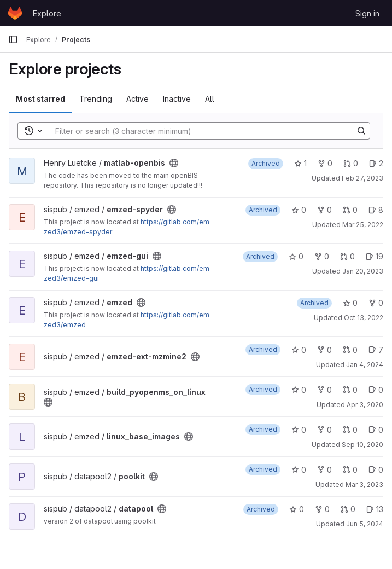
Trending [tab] (96, 99)
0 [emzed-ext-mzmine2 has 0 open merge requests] (350, 350)
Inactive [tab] (177, 99)
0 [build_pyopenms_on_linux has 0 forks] (324, 390)
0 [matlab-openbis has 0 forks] (325, 163)
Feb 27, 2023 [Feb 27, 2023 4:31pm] (362, 178)
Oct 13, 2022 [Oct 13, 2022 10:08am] (364, 318)
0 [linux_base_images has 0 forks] (324, 430)
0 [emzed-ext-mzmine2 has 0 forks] (324, 350)
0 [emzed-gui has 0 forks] (322, 256)
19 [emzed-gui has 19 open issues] (375, 256)
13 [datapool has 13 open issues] (375, 509)
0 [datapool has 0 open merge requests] (348, 509)
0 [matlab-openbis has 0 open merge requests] (351, 163)
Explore (47, 13)
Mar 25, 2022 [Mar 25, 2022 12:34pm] (363, 225)
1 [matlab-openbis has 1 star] (300, 163)
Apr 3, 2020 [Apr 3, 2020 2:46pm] (365, 405)
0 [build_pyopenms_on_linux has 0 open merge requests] (350, 390)
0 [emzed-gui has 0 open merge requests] (347, 256)
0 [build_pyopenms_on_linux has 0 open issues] (376, 390)
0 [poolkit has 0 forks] (324, 470)
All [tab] (210, 99)
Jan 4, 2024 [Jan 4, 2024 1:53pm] (365, 365)
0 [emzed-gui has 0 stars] (296, 256)
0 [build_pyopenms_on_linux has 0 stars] (299, 390)
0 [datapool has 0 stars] (297, 509)
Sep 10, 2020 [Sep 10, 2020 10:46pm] (362, 445)
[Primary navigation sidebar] (13, 39)
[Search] (195, 131)
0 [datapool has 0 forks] (322, 509)
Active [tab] (138, 99)
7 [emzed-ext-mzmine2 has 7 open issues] (376, 350)
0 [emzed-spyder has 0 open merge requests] (350, 210)
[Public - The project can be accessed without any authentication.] (174, 163)
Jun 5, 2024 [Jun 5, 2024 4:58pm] (365, 524)
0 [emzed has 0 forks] (376, 303)
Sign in (367, 13)
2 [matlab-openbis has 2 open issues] (376, 163)
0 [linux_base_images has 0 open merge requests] (350, 430)
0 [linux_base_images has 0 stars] (299, 430)
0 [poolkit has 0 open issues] (376, 470)
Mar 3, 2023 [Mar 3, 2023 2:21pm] (364, 484)
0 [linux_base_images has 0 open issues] (376, 430)
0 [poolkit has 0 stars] (299, 470)
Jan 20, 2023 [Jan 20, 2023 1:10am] (363, 271)
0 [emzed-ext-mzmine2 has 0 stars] (299, 350)
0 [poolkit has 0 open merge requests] (350, 470)
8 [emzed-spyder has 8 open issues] (376, 210)
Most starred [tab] (40, 99)
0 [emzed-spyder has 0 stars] (299, 210)
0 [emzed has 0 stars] (350, 303)
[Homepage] (15, 13)
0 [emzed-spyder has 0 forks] (324, 210)
